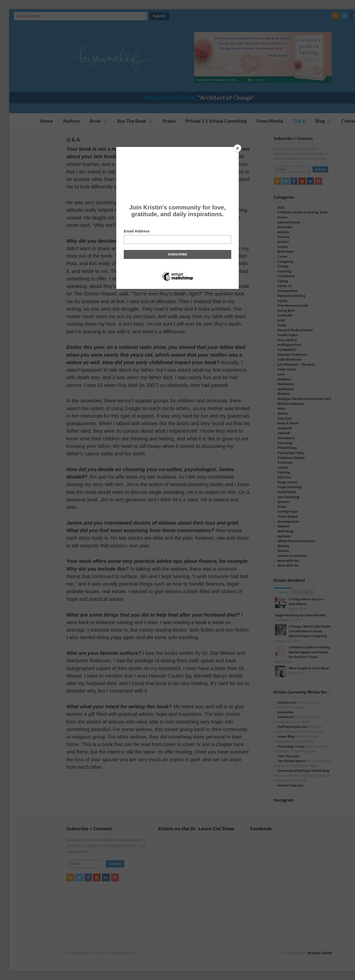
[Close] (237, 148)
